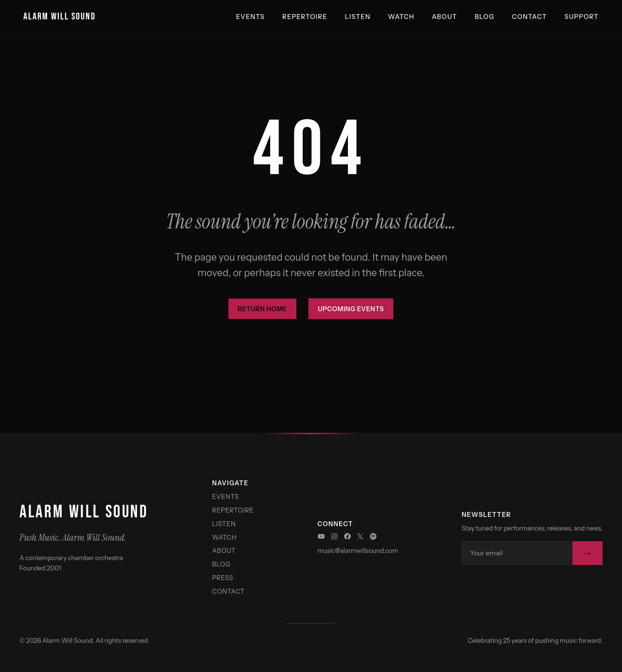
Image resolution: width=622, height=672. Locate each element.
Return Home (262, 309)
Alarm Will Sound (60, 17)
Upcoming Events (351, 309)
